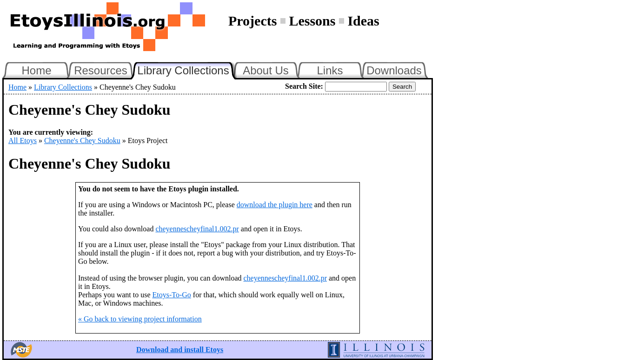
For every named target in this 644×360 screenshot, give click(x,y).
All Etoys (23, 141)
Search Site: (304, 86)
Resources (101, 70)
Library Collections (187, 69)
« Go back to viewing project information (140, 319)
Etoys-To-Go (172, 295)
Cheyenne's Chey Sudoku (82, 141)
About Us (266, 70)
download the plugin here (275, 205)
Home (36, 70)
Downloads (394, 70)
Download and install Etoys (180, 350)
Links (330, 70)
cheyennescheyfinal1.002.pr (197, 229)
